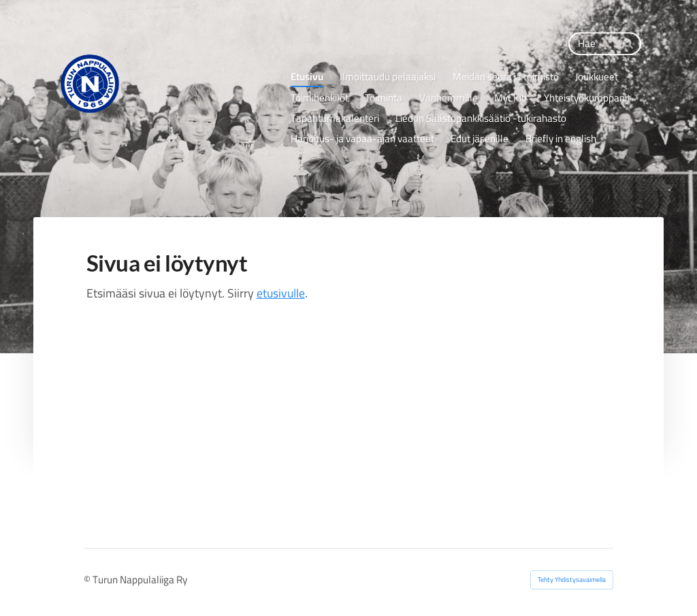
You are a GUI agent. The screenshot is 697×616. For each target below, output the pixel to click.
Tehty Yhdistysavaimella (572, 580)
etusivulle (281, 293)
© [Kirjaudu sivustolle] (88, 580)
